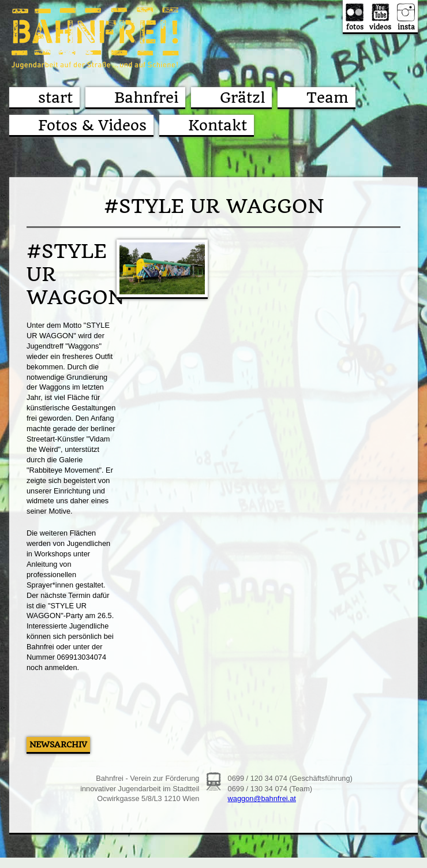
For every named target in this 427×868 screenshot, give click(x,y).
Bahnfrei (146, 98)
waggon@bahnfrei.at (262, 798)
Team (327, 98)
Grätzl (242, 98)
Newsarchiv (58, 744)
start (55, 98)
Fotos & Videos (92, 125)
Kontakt (218, 125)
